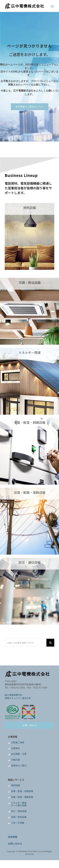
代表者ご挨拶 (18, 742)
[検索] (50, 643)
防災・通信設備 (19, 811)
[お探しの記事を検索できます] (26, 643)
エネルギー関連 (19, 803)
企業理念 (15, 748)
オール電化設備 (19, 805)
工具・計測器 (18, 823)
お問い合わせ (15, 844)
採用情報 (13, 837)
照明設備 (15, 785)
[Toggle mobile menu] (53, 6)
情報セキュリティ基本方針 (18, 698)
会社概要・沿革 (19, 754)
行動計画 (15, 760)
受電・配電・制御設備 (22, 791)
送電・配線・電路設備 (22, 797)
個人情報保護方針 (14, 695)
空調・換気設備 (19, 817)
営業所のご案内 (19, 765)
